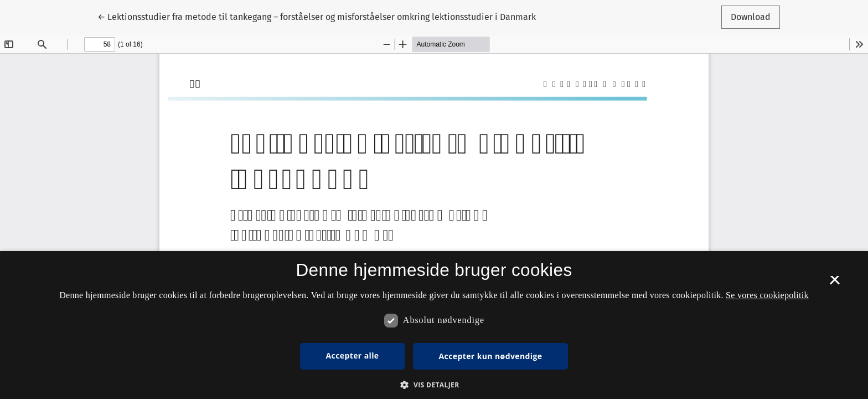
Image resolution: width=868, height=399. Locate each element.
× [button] (835, 284)
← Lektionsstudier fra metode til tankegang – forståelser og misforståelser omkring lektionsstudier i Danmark (317, 16)
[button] (434, 385)
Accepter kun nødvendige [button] (491, 356)
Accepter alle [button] (353, 355)
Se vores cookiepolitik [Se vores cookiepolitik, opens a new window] (767, 295)
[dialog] (434, 325)
